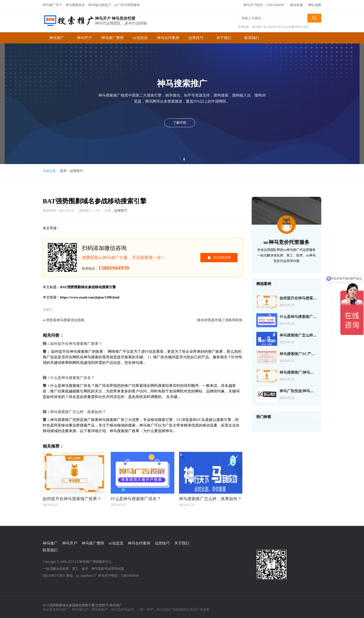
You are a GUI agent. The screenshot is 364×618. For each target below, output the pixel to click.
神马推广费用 (112, 37)
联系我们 (252, 37)
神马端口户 (80, 609)
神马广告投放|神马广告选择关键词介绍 (312, 390)
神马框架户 (100, 609)
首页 (63, 170)
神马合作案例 (168, 37)
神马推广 (57, 37)
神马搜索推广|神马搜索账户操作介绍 (310, 371)
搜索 (314, 17)
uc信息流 (140, 37)
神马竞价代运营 (122, 609)
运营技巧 (196, 37)
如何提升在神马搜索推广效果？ (76, 343)
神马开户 (84, 37)
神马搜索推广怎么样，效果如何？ (78, 411)
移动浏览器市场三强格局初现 (220, 319)
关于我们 (224, 37)
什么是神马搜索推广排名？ (72, 377)
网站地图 (315, 4)
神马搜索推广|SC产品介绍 (301, 353)
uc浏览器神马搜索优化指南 (63, 319)
